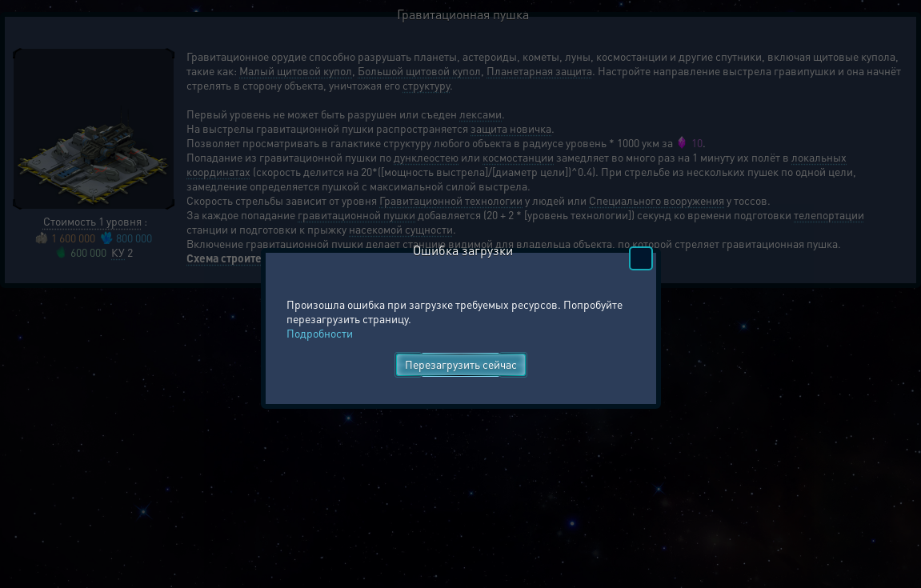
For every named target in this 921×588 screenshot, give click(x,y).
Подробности (320, 333)
